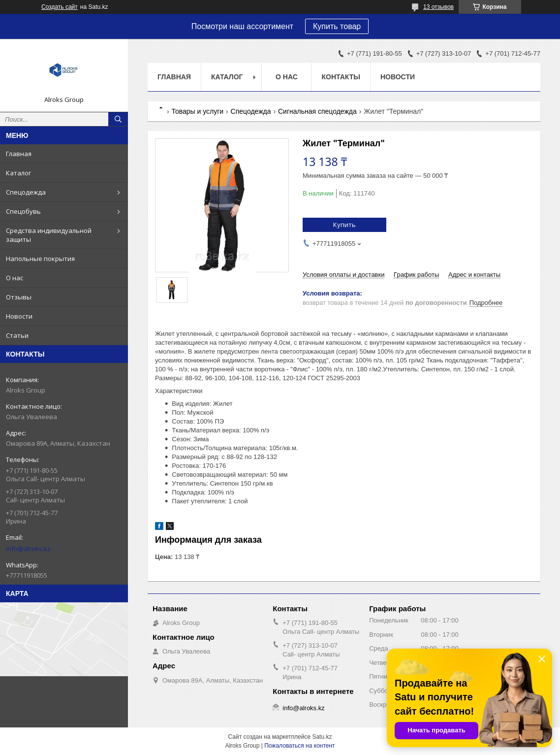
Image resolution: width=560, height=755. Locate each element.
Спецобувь (23, 211)
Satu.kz (322, 737)
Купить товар (337, 26)
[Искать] (118, 119)
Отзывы (19, 297)
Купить (344, 225)
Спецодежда (26, 192)
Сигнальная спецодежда (317, 111)
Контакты (341, 77)
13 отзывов (438, 7)
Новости (19, 316)
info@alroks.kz (28, 549)
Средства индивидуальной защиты (49, 235)
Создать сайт (60, 7)
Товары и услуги (197, 111)
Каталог (18, 173)
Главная (19, 154)
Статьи (17, 335)
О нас (15, 278)
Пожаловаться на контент (299, 746)
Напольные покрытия (40, 259)
